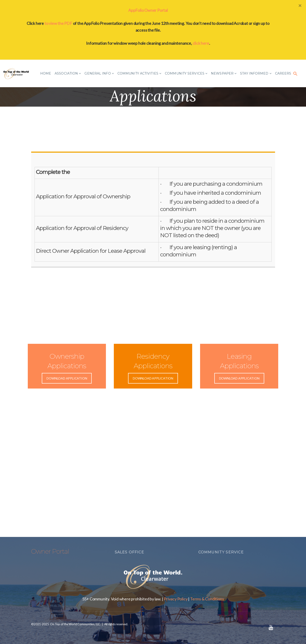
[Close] (300, 5)
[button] (295, 73)
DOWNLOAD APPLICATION (67, 378)
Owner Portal (50, 551)
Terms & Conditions (207, 599)
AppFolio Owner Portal (148, 10)
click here (201, 43)
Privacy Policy (176, 599)
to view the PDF (58, 23)
